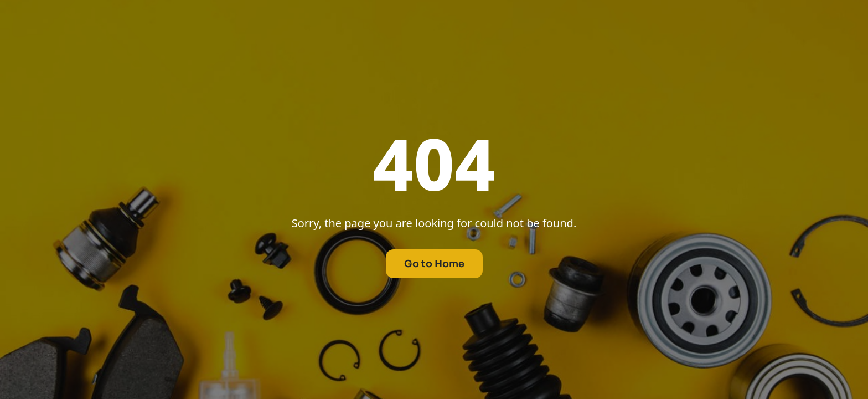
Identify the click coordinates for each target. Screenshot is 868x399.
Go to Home (434, 264)
